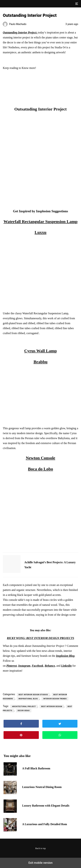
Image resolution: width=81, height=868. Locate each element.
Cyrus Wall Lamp (41, 351)
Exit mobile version (40, 863)
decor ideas (24, 711)
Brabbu (40, 362)
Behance (50, 666)
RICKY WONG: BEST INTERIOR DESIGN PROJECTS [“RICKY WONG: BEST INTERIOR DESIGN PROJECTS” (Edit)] (40, 638)
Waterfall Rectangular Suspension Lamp (41, 222)
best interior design (52, 707)
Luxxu (40, 232)
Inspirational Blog (28, 699)
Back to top (40, 848)
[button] (76, 4)
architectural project (24, 707)
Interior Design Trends (55, 699)
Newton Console (41, 458)
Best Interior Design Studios (33, 695)
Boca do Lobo (40, 469)
